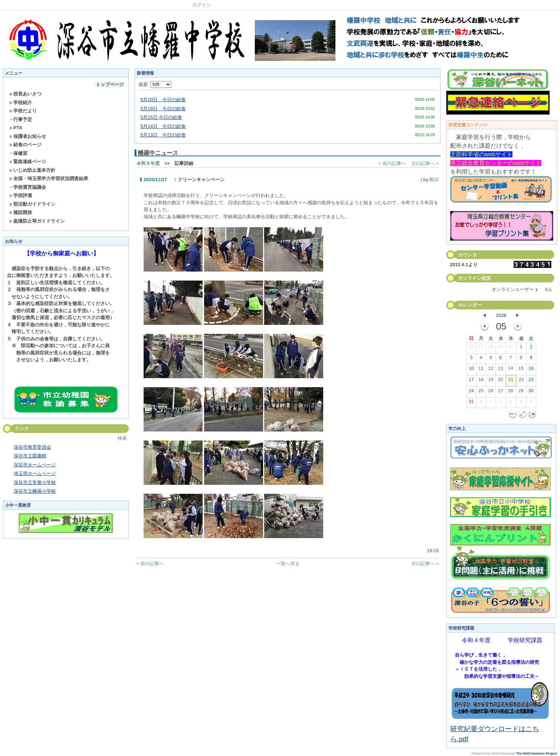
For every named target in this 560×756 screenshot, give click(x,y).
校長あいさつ (25, 94)
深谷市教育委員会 (32, 447)
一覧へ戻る (288, 563)
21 (511, 381)
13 (500, 370)
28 (491, 348)
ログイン (202, 5)
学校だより (23, 111)
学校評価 (21, 195)
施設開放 (21, 212)
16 (531, 370)
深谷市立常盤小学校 (35, 482)
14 (510, 370)
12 (491, 370)
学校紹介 (21, 102)
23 (531, 381)
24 (471, 392)
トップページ (110, 84)
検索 (122, 438)
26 (471, 348)
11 (481, 370)
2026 (501, 315)
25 (481, 392)
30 (510, 348)
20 (500, 381)
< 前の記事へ (392, 163)
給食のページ (25, 145)
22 (521, 381)
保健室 (18, 153)
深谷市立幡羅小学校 (35, 491)
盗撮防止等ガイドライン (37, 221)
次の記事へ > (425, 163)
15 (521, 370)
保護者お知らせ (28, 136)
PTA (16, 128)
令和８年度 (148, 163)
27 (481, 348)
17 (471, 381)
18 (481, 381)
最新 (155, 84)
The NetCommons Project (537, 753)
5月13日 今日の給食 (163, 135)
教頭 (434, 180)
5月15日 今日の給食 (161, 117)
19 (491, 381)
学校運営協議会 (28, 187)
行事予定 (21, 119)
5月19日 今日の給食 (163, 109)
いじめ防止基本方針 (32, 170)
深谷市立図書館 (30, 456)
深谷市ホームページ (35, 465)
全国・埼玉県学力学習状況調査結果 (49, 178)
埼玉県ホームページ (35, 473)
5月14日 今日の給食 (163, 126)
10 (471, 370)
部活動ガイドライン (32, 204)
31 (471, 403)
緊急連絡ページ (28, 162)
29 (500, 348)
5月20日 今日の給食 (163, 100)
